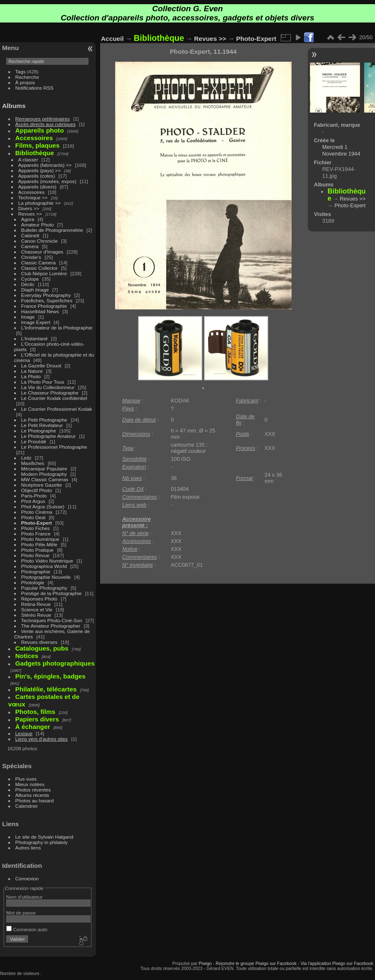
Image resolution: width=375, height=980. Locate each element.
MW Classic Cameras (45, 479)
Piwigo (205, 963)
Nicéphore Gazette (42, 485)
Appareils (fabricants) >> (45, 165)
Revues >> (30, 214)
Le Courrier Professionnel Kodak (57, 409)
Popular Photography (44, 588)
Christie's (31, 257)
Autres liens (28, 848)
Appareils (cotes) (37, 176)
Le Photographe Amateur (49, 436)
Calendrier (27, 806)
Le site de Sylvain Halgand (44, 837)
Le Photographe (39, 431)
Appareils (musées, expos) (47, 181)
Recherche (27, 77)
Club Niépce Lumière (44, 273)
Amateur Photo (38, 225)
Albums (14, 106)
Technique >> (33, 197)
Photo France (36, 534)
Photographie (36, 572)
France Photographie (44, 306)
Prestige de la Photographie (52, 593)
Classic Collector (40, 268)
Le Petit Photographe (44, 420)
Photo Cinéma (37, 512)
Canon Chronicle (40, 241)
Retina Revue (36, 604)
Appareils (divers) (38, 187)
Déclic (28, 284)
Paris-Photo (34, 496)
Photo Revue (35, 555)
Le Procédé (34, 441)
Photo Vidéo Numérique (47, 561)
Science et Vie (37, 609)
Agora (28, 219)
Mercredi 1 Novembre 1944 (341, 150)
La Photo (31, 376)
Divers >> (29, 208)
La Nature (32, 371)
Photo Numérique (40, 539)
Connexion (27, 878)
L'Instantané (35, 338)
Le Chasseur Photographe (50, 393)
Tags (21, 72)
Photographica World (44, 566)
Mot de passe (21, 913)
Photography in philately (42, 842)
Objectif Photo (37, 490)
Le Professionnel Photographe (54, 447)
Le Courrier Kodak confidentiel (54, 398)
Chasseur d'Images (42, 252)
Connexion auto (27, 929)
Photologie (33, 582)
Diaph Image (35, 290)
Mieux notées (30, 784)
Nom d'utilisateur (24, 897)
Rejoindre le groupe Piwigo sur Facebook (256, 963)
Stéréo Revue (36, 615)
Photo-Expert (37, 523)
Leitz (26, 458)
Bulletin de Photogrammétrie (52, 230)
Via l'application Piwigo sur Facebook (337, 963)
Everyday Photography (46, 295)
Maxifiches (33, 463)
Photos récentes (33, 790)
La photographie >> (40, 203)
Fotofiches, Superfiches (47, 300)
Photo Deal (33, 517)
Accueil (112, 39)
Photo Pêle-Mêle (39, 544)
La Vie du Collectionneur (48, 387)
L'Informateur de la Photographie (57, 328)
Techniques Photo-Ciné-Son (52, 620)
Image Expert (36, 322)
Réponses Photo (39, 599)
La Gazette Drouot (41, 366)
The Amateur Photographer (51, 626)
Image (28, 317)
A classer (28, 160)
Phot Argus (33, 501)
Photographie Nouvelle (46, 577)
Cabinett (30, 235)
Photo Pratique (38, 550)
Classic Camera (39, 263)
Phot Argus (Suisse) (43, 506)
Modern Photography (44, 474)
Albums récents (32, 795)
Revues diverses (39, 642)
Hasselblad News (40, 311)
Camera (30, 246)
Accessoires (31, 192)
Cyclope (30, 279)
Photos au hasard (35, 800)
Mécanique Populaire (44, 469)
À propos (25, 82)
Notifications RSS (35, 88)
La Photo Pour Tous (43, 382)
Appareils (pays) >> (40, 170)
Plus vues (26, 779)
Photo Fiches (36, 528)
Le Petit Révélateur (42, 425)
